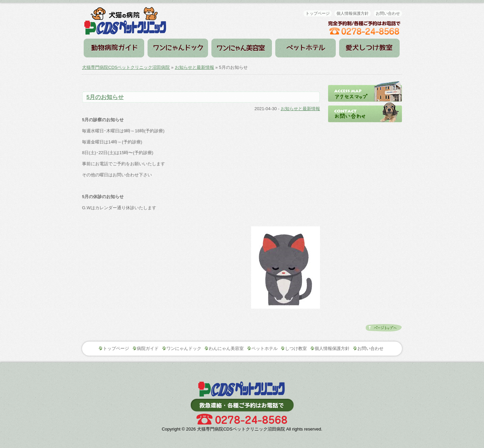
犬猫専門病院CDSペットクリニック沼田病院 (126, 67)
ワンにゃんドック (178, 48)
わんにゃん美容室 (226, 348)
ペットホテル (306, 48)
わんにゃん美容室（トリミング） (242, 48)
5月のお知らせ (105, 97)
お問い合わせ (388, 13)
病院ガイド (114, 48)
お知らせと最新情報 (194, 67)
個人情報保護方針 (353, 13)
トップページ (318, 13)
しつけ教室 (369, 48)
